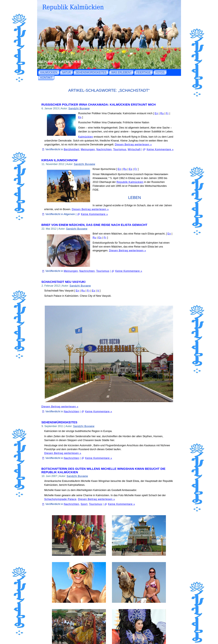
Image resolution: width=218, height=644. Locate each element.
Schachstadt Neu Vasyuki (63, 282)
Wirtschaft (134, 149)
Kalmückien (86, 137)
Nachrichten (104, 149)
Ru (162, 113)
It (98, 291)
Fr (167, 113)
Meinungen (88, 149)
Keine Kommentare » (160, 149)
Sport (84, 504)
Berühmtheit (72, 149)
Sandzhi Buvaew (79, 108)
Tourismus (120, 149)
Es (80, 117)
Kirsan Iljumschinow (60, 160)
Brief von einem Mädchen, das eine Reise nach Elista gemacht (94, 225)
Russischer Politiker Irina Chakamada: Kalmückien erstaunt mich (99, 104)
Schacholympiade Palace (60, 499)
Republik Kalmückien (61, 62)
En (156, 113)
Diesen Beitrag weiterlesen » (133, 145)
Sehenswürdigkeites (59, 422)
